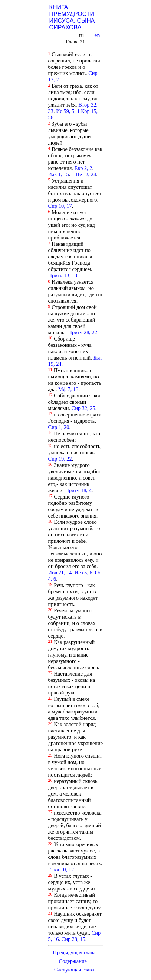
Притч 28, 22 (83, 332)
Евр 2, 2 (83, 168)
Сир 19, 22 (60, 459)
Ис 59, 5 (65, 111)
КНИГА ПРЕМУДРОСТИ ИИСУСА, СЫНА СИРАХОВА (72, 17)
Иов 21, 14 (60, 573)
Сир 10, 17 (60, 206)
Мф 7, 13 (68, 389)
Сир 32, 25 (83, 408)
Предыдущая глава (74, 952)
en (98, 35)
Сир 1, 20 (59, 427)
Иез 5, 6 (83, 573)
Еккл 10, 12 (61, 870)
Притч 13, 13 (63, 275)
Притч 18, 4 (78, 490)
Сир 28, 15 (73, 939)
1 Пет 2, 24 (84, 174)
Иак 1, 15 (59, 174)
